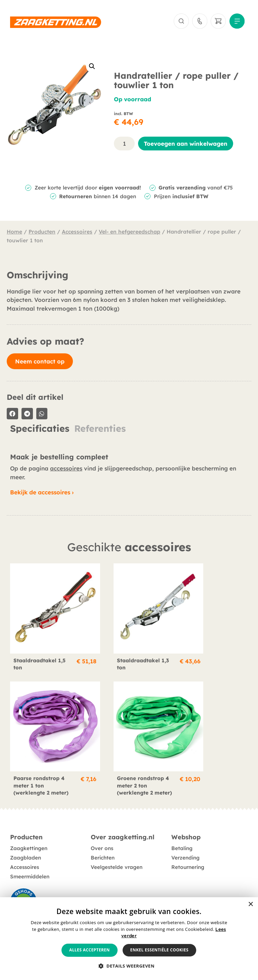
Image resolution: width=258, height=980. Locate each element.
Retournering (188, 865)
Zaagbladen (26, 856)
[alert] (129, 939)
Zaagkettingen (29, 847)
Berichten (103, 856)
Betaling (182, 847)
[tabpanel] (129, 442)
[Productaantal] (124, 145)
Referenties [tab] (100, 430)
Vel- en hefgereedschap (130, 233)
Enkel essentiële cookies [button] (159, 950)
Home (14, 233)
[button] (92, 68)
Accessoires (77, 233)
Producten (42, 233)
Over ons (102, 847)
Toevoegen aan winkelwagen (186, 145)
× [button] (250, 904)
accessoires (66, 470)
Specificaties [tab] (40, 430)
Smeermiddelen (30, 875)
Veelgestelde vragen (117, 865)
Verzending (185, 856)
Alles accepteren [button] (90, 950)
